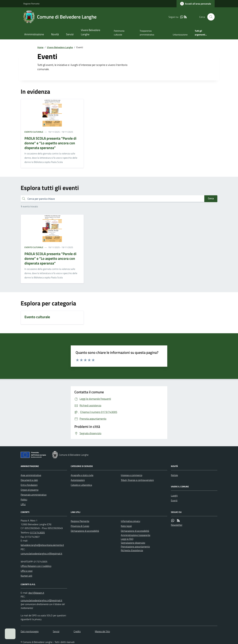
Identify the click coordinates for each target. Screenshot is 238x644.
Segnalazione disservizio (133, 543)
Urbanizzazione (180, 35)
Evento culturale (34, 132)
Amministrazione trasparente (136, 535)
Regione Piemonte (31, 4)
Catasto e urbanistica (81, 485)
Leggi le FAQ (127, 539)
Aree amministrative (31, 475)
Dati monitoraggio (30, 631)
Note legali (126, 526)
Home (40, 47)
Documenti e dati (29, 480)
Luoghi (174, 496)
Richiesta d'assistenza (132, 550)
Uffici (23, 504)
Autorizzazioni (78, 480)
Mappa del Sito (102, 631)
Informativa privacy (131, 521)
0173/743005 (37, 533)
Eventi (174, 500)
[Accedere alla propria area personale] (196, 4)
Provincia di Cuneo (80, 526)
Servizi (70, 34)
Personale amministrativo (34, 495)
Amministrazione (34, 34)
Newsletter (177, 525)
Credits (77, 631)
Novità (55, 34)
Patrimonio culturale (119, 33)
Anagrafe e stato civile (82, 475)
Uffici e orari (27, 571)
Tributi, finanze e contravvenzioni (137, 480)
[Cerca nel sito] (210, 17)
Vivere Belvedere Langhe (91, 32)
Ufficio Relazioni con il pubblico (36, 566)
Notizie (174, 475)
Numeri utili (26, 576)
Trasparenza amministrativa (147, 33)
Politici (24, 500)
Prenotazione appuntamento (135, 547)
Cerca (211, 198)
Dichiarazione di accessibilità (85, 531)
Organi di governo (30, 490)
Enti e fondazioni (29, 485)
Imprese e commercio (132, 475)
